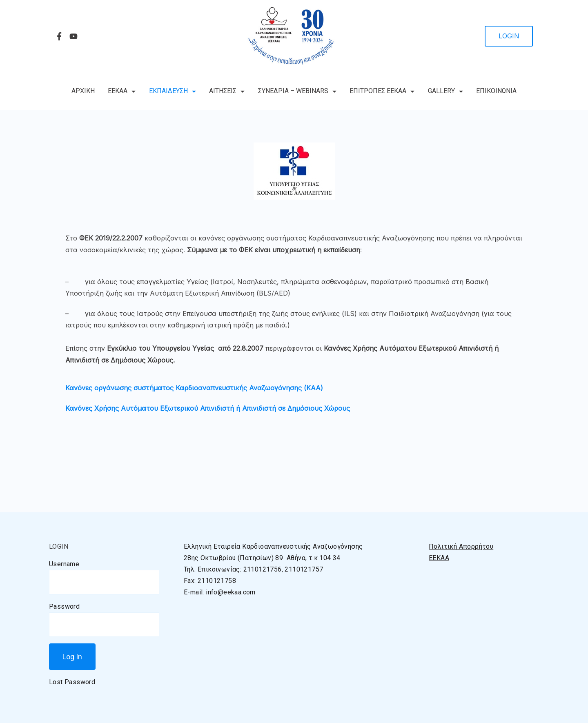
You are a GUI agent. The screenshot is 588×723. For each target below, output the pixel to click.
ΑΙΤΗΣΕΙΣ (227, 91)
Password (64, 606)
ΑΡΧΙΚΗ (83, 91)
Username (64, 564)
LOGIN (509, 36)
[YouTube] (73, 36)
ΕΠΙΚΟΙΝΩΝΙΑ (496, 91)
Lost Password (72, 682)
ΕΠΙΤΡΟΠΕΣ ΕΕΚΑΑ (382, 91)
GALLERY (445, 91)
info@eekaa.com (231, 592)
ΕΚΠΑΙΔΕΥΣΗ (173, 91)
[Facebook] (59, 36)
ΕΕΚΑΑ (122, 91)
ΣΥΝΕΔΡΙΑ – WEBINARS (297, 91)
